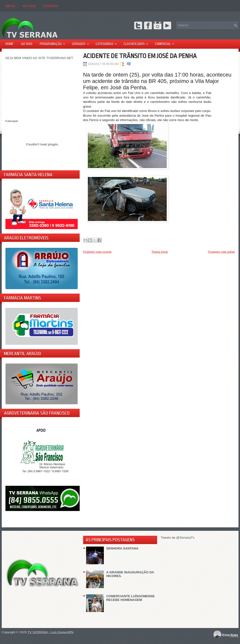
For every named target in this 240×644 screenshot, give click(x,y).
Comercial (166, 42)
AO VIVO (29, 6)
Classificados (137, 42)
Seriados (82, 42)
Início (10, 6)
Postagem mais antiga (221, 252)
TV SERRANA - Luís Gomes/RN (50, 632)
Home (9, 44)
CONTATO (51, 6)
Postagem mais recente (97, 252)
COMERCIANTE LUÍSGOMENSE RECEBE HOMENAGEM (130, 598)
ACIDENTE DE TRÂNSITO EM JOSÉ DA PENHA (140, 56)
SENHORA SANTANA (122, 548)
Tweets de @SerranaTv (178, 538)
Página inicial (160, 252)
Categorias (108, 42)
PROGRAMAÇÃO (54, 42)
